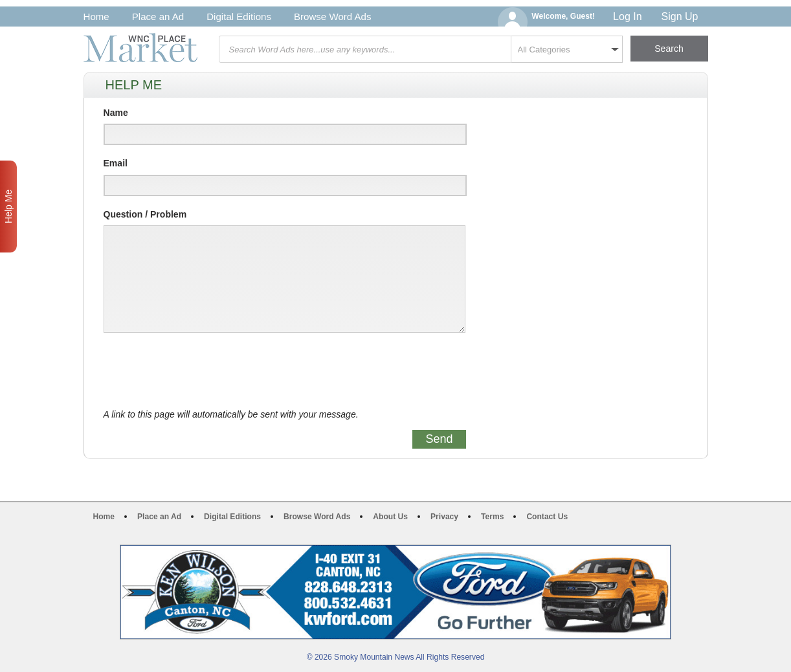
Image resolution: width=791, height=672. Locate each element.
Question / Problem (145, 214)
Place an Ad (158, 17)
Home (96, 17)
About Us (390, 517)
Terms (492, 517)
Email (116, 163)
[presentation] (202, 371)
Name (116, 113)
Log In (627, 17)
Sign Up (680, 17)
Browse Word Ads (333, 17)
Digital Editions (239, 17)
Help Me (8, 207)
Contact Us (547, 517)
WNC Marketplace (140, 48)
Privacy (444, 517)
